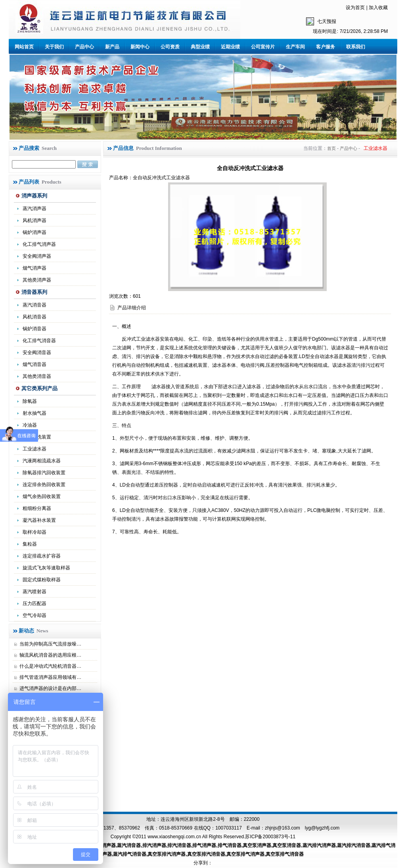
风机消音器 (34, 317)
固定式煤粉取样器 (42, 580)
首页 (331, 148)
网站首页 (24, 47)
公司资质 (170, 47)
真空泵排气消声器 (245, 854)
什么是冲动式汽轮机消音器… (50, 666)
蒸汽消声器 (34, 209)
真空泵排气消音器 (285, 854)
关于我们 (54, 47)
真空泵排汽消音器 (206, 854)
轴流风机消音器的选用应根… (50, 655)
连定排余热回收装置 (44, 485)
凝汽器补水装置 (39, 520)
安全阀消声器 (37, 256)
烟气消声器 (34, 268)
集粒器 (30, 544)
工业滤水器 (34, 449)
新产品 (112, 47)
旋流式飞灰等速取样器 (46, 568)
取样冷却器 (34, 532)
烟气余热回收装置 (42, 496)
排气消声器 (204, 845)
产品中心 (84, 47)
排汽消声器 (154, 845)
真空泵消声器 (257, 845)
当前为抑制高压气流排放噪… (50, 644)
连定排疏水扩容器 (42, 556)
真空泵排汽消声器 (167, 854)
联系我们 (356, 47)
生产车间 (295, 47)
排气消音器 (230, 845)
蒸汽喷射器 (34, 592)
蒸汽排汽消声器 (319, 845)
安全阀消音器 (37, 353)
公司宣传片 (263, 47)
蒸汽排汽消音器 (354, 845)
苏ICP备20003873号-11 (270, 837)
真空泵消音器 (287, 845)
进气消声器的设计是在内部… (50, 688)
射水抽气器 (34, 413)
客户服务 (326, 47)
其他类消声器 (37, 280)
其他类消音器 (37, 376)
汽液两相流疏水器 (42, 461)
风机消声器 (34, 220)
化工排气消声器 (39, 244)
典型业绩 (200, 47)
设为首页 (355, 8)
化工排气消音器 (39, 341)
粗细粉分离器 (37, 508)
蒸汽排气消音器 (130, 854)
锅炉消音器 (34, 329)
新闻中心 (140, 47)
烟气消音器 (34, 364)
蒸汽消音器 (34, 305)
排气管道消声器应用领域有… (50, 677)
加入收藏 (378, 8)
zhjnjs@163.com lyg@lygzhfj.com (302, 828)
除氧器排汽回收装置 (44, 473)
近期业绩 (230, 47)
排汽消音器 (179, 845)
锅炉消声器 (34, 232)
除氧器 (30, 401)
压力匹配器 (34, 604)
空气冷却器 (34, 615)
